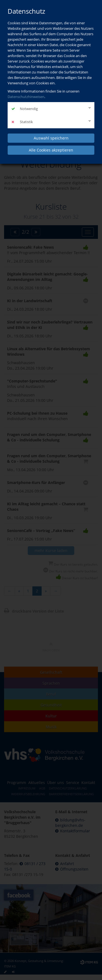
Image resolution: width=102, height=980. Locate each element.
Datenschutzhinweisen (26, 97)
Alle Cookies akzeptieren (51, 150)
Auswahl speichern (51, 138)
